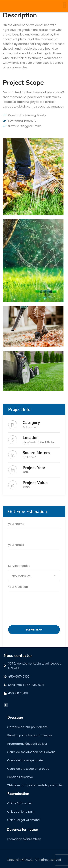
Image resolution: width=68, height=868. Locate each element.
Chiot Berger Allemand (23, 820)
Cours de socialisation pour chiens (31, 752)
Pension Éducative (20, 777)
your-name (34, 529)
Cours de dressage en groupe (28, 769)
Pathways (30, 427)
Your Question (34, 602)
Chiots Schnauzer (20, 803)
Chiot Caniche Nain (21, 812)
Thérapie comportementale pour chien (35, 785)
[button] (64, 5)
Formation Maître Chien (24, 839)
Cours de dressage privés (25, 760)
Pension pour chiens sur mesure (30, 735)
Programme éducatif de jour (27, 744)
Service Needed (34, 571)
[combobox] (34, 575)
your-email (34, 550)
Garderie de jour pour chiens (27, 727)
